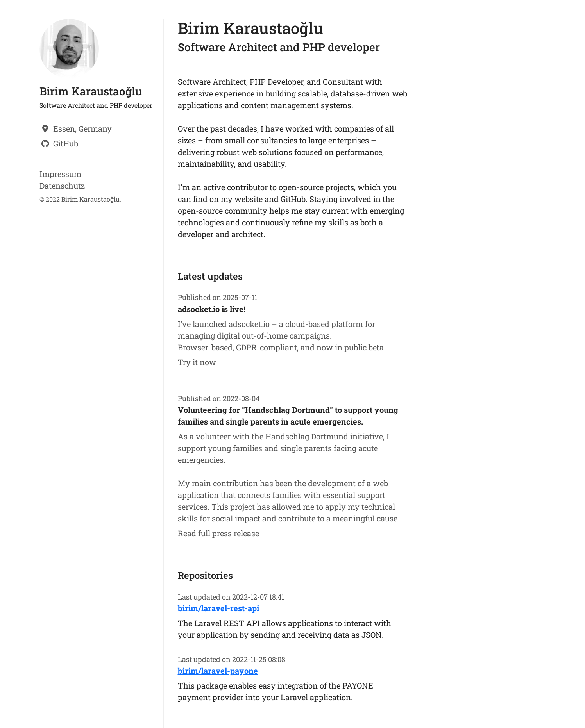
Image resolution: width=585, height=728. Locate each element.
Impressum (60, 174)
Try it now (197, 362)
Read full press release (218, 533)
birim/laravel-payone (218, 671)
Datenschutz (62, 186)
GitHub (66, 143)
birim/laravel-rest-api (218, 608)
